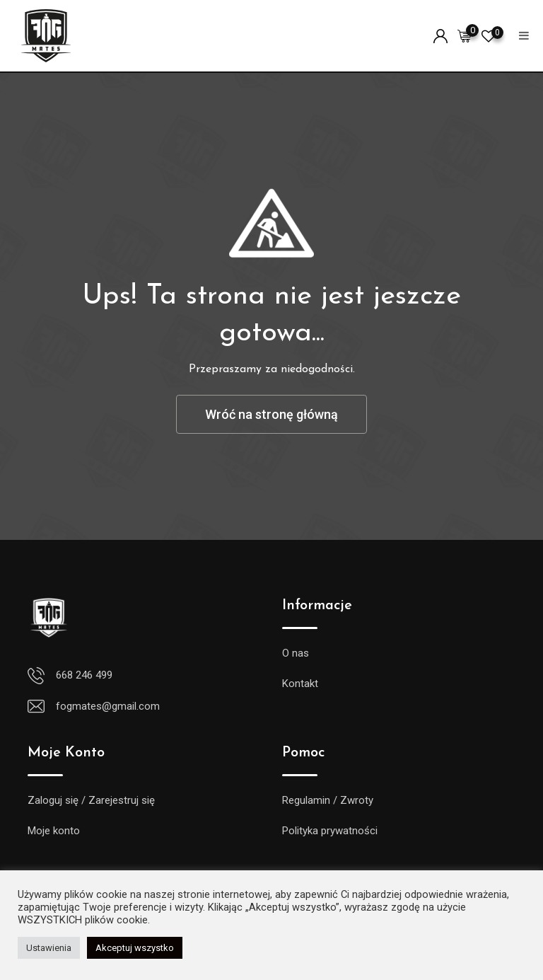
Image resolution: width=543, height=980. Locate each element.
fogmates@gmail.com (108, 706)
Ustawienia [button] (49, 948)
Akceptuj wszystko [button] (135, 948)
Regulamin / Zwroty (328, 800)
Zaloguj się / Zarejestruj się (91, 800)
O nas (296, 653)
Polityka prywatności (330, 831)
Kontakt (300, 684)
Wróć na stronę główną (271, 414)
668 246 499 (84, 675)
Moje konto (54, 831)
